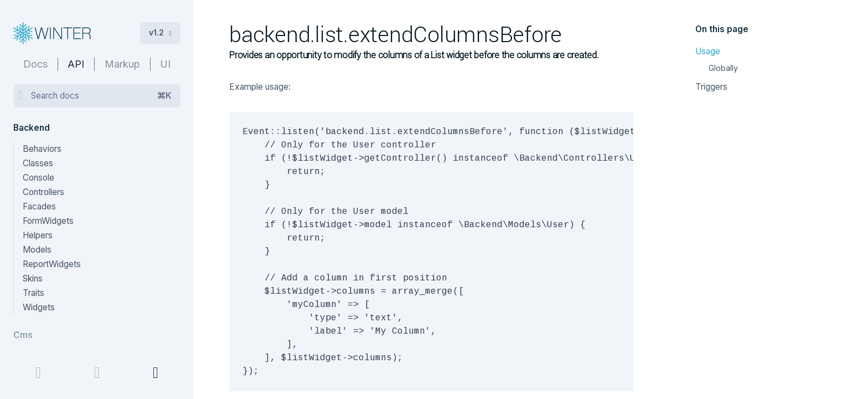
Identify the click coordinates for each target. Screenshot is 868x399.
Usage (708, 51)
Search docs (101, 96)
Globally (723, 68)
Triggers (711, 87)
